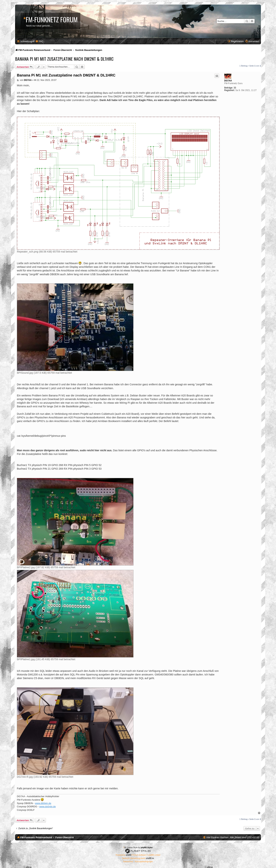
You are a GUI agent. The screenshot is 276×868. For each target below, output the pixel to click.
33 (235, 88)
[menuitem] (39, 41)
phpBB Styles (147, 848)
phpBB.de (150, 858)
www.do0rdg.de (47, 807)
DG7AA (228, 81)
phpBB (129, 855)
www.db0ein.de (43, 803)
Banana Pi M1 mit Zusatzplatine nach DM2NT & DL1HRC (64, 59)
